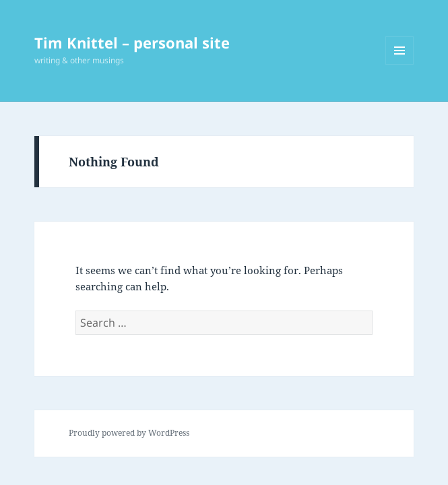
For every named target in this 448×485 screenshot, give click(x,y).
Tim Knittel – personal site (132, 42)
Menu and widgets (400, 64)
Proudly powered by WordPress (129, 433)
